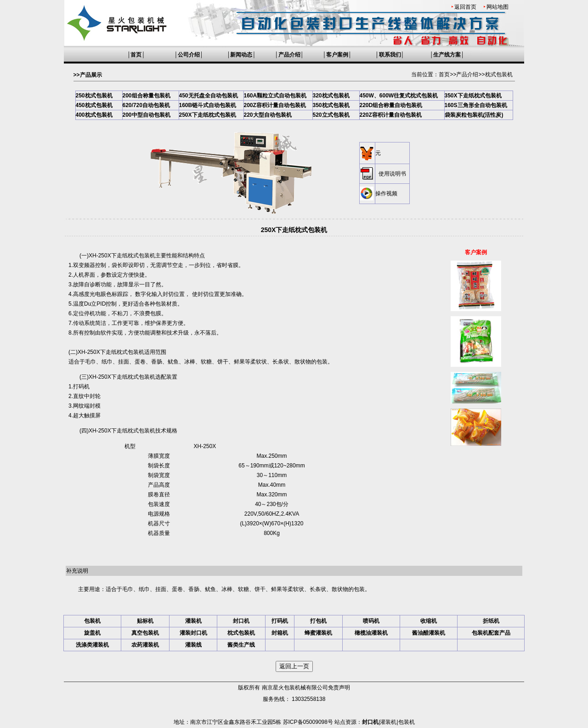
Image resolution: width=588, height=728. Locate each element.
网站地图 (498, 7)
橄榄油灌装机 (371, 633)
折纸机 (491, 621)
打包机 (318, 621)
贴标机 (145, 621)
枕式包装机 (499, 74)
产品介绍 (289, 55)
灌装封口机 (193, 633)
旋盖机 (92, 633)
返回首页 (465, 7)
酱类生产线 (241, 645)
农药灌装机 (145, 645)
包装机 (92, 621)
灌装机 (193, 621)
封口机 (241, 621)
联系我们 (390, 55)
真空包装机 (145, 633)
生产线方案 (447, 55)
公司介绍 (189, 55)
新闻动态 (241, 55)
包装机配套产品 (491, 633)
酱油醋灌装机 (429, 633)
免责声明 (339, 688)
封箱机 (280, 633)
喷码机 (371, 621)
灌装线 (193, 645)
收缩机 (429, 621)
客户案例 (337, 55)
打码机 (280, 621)
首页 (136, 55)
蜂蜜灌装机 (318, 633)
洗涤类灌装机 (92, 645)
